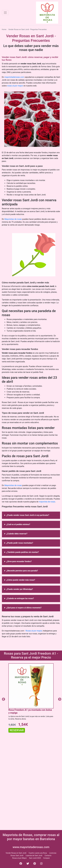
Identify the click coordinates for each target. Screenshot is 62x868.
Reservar (17, 730)
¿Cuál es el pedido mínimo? (18, 524)
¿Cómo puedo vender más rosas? (21, 580)
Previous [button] (3, 699)
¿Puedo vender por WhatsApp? (20, 589)
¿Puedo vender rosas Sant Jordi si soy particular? (28, 515)
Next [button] (59, 699)
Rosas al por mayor (34, 631)
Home (4, 29)
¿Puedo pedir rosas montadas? (20, 543)
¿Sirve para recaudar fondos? (19, 561)
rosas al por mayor (15, 86)
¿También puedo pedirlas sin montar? (23, 552)
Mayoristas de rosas (13, 219)
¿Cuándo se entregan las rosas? (20, 598)
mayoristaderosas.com (14, 77)
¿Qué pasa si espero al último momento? (24, 608)
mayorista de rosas (47, 502)
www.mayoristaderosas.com (31, 847)
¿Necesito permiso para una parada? (22, 571)
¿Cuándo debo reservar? (17, 534)
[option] (31, 699)
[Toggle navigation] (5, 13)
